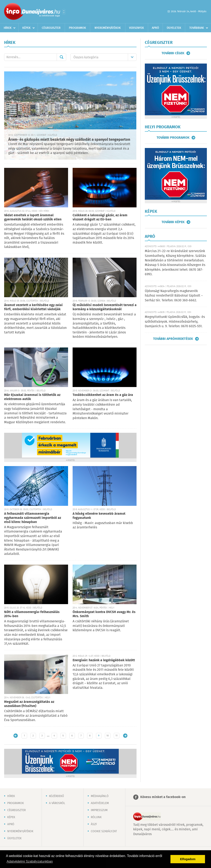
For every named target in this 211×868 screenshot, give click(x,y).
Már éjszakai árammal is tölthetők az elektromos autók (32, 397)
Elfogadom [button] (188, 859)
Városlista (64, 12)
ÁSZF (94, 824)
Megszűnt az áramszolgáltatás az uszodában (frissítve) (29, 704)
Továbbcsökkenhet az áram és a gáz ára (103, 395)
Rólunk (96, 817)
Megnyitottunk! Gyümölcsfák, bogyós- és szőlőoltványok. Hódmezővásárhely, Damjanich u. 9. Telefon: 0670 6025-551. (175, 322)
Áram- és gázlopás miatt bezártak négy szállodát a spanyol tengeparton (69, 140)
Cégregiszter (51, 28)
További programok (173, 138)
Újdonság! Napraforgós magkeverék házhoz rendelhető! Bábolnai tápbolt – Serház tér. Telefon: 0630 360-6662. (174, 296)
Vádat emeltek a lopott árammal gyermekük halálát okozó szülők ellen (33, 217)
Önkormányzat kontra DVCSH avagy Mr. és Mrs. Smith (104, 614)
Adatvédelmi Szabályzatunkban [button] (30, 861)
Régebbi (125, 736)
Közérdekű (56, 796)
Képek (26, 28)
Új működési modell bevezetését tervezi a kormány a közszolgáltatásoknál (105, 307)
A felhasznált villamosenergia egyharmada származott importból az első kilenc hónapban (33, 518)
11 (116, 736)
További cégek (173, 53)
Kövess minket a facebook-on (163, 797)
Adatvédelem (100, 803)
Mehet (61, 57)
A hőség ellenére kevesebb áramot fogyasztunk (99, 516)
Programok (77, 28)
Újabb (16, 736)
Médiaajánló (100, 796)
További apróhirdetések (173, 339)
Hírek (8, 28)
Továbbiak (197, 28)
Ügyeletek (174, 28)
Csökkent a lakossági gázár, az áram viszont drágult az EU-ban (100, 217)
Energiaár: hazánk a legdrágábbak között (104, 660)
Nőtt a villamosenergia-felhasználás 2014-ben (32, 614)
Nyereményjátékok (108, 28)
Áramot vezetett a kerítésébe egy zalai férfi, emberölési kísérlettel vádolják (33, 307)
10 (108, 736)
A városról (57, 803)
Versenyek (137, 28)
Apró (155, 28)
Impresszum (99, 810)
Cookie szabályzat (104, 831)
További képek (173, 222)
